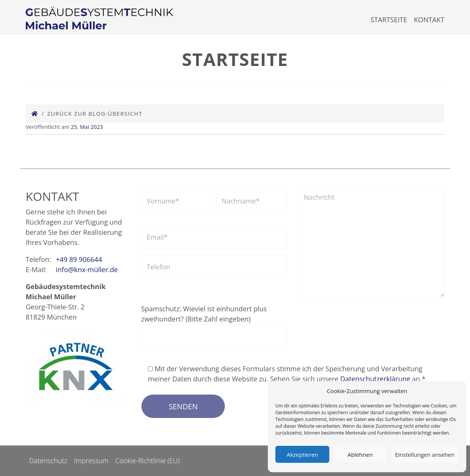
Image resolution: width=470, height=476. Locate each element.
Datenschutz (48, 461)
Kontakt (429, 20)
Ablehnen (360, 455)
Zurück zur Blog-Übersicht (95, 113)
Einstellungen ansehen (425, 455)
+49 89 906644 (79, 259)
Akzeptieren (302, 455)
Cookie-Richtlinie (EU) (148, 461)
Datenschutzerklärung (375, 379)
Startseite (389, 20)
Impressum (91, 461)
